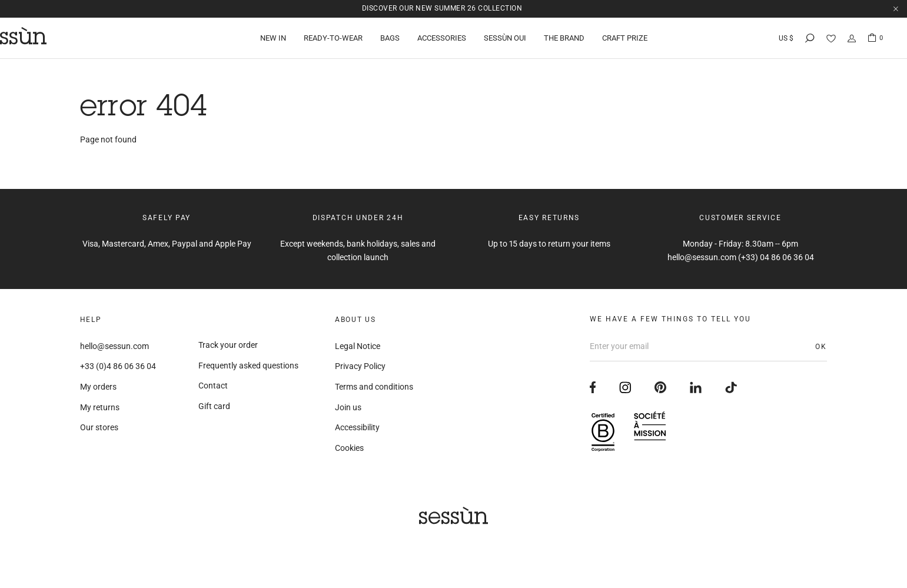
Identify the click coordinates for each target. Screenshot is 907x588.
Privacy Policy (360, 366)
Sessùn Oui (505, 38)
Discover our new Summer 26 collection (442, 8)
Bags (390, 38)
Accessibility (357, 427)
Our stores (99, 427)
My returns (100, 407)
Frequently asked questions (248, 366)
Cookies (349, 448)
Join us (348, 407)
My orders (98, 387)
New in (273, 38)
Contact (213, 386)
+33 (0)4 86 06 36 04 (118, 366)
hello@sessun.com (114, 346)
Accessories (442, 38)
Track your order (228, 345)
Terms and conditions (374, 387)
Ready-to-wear (333, 38)
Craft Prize (625, 38)
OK (821, 347)
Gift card (214, 406)
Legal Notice (358, 346)
